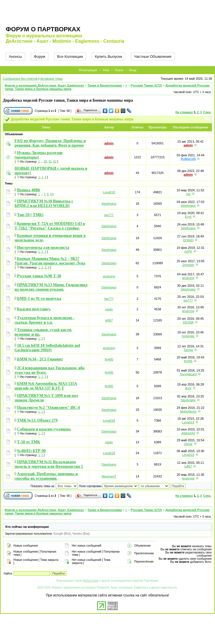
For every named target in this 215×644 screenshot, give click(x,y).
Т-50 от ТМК (29, 442)
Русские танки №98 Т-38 (39, 276)
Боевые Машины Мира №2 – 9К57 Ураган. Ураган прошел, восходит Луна (50, 261)
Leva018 (109, 192)
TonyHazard (188, 374)
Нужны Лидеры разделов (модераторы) (39, 155)
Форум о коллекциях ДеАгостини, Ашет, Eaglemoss (44, 85)
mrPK (188, 251)
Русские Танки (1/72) (146, 85)
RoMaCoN (188, 159)
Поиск (119, 70)
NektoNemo (188, 411)
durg (188, 388)
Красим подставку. (34, 309)
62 (55, 162)
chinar (188, 444)
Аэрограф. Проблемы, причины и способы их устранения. (46, 476)
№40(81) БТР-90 (31, 451)
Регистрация (88, 70)
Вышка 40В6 (29, 190)
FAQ (106, 70)
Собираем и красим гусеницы (44, 429)
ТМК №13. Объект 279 (37, 420)
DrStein (188, 240)
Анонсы (15, 57)
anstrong (109, 276)
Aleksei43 (188, 433)
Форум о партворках (43, 29)
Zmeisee (188, 265)
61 (50, 162)
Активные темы (51, 79)
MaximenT (109, 476)
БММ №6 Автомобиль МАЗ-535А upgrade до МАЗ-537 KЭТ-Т (46, 386)
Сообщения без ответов (20, 79)
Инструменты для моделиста (43, 248)
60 (45, 162)
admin (109, 143)
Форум (40, 57)
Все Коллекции (70, 57)
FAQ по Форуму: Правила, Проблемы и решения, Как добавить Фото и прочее (50, 143)
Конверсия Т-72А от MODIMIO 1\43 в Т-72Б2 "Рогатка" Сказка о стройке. (50, 226)
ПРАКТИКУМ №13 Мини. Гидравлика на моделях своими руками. (51, 287)
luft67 (109, 320)
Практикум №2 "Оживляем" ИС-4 (49, 408)
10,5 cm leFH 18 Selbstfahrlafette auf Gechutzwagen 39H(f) (47, 348)
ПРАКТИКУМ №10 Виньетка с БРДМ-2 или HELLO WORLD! (44, 203)
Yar (188, 194)
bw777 (109, 215)
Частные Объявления (153, 57)
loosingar (188, 336)
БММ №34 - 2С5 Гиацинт (40, 359)
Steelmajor (109, 204)
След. (207, 112)
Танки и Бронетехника (105, 85)
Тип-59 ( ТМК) (30, 215)
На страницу (184, 112)
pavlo (109, 309)
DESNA (188, 322)
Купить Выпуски (108, 57)
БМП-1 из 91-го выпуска (39, 299)
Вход (133, 70)
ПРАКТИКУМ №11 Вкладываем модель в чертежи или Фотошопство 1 (49, 464)
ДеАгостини (91, 581)
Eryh (188, 217)
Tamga (188, 350)
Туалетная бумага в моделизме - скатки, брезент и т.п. (45, 320)
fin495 (109, 359)
